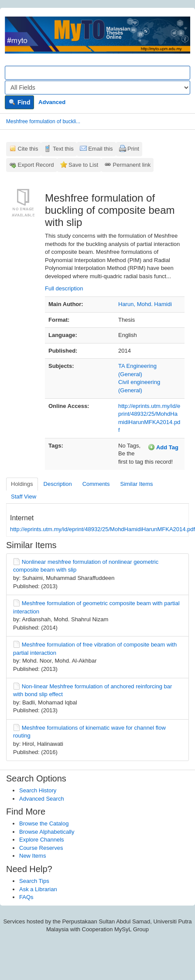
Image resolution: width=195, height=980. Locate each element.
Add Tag (163, 447)
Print (133, 149)
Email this (100, 149)
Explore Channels (42, 840)
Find (19, 102)
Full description (64, 288)
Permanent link (132, 165)
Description (58, 484)
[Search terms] (97, 73)
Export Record (36, 165)
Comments (96, 484)
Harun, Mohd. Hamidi (145, 304)
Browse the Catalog (44, 823)
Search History (38, 790)
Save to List (83, 165)
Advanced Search (42, 799)
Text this (63, 149)
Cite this (28, 149)
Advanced (52, 102)
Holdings (22, 484)
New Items (32, 856)
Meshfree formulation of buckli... (43, 121)
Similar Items (136, 484)
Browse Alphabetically (47, 832)
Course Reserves (41, 848)
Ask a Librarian (38, 889)
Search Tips (34, 881)
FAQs (26, 897)
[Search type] (97, 88)
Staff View (24, 497)
